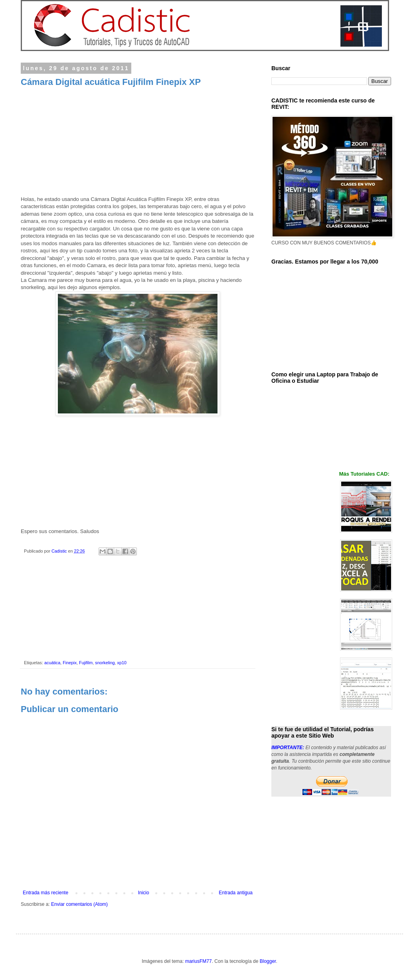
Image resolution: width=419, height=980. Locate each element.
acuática (52, 663)
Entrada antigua (236, 893)
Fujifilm (86, 663)
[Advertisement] (138, 144)
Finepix (70, 663)
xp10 (122, 663)
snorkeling (105, 663)
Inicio (144, 893)
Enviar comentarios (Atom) (79, 904)
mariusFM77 (199, 961)
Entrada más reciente (45, 893)
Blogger (268, 961)
